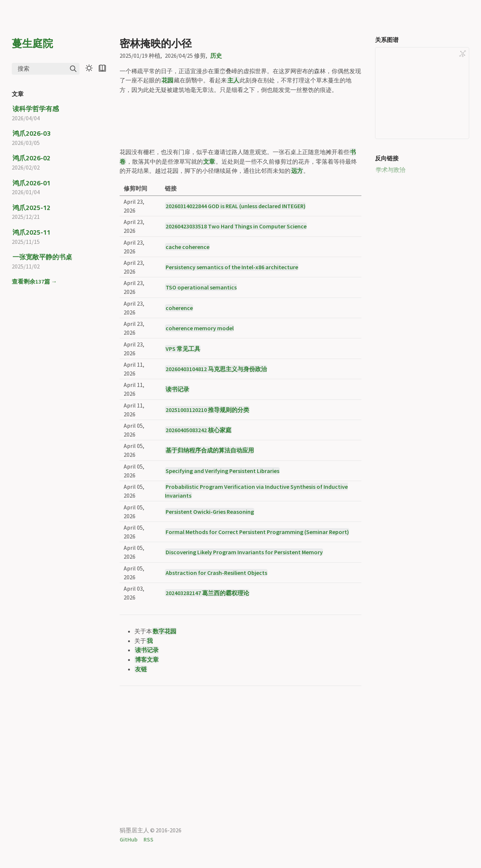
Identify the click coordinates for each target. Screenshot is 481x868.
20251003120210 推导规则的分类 (207, 471)
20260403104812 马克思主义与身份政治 (216, 430)
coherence (179, 369)
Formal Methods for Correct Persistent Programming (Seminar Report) (257, 593)
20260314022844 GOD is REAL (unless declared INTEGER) (236, 267)
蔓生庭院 (32, 43)
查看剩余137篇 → (34, 281)
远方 (297, 232)
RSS (148, 839)
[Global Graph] (463, 54)
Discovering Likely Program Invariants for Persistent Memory (244, 614)
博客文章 (147, 721)
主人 (233, 80)
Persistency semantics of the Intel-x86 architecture (232, 329)
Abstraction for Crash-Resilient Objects (216, 634)
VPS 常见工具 (183, 410)
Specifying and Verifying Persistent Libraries (222, 532)
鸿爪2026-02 (31, 158)
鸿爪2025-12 (31, 208)
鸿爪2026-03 (31, 133)
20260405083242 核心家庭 (199, 492)
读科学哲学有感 (36, 109)
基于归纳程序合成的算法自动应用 (210, 512)
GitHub (129, 839)
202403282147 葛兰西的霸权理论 (207, 655)
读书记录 (177, 451)
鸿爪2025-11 (31, 232)
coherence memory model (200, 390)
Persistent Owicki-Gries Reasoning (210, 573)
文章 (209, 223)
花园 (167, 80)
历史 (216, 56)
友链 (141, 730)
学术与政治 (390, 170)
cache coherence (188, 308)
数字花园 (165, 693)
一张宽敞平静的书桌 (42, 257)
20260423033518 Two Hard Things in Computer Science (236, 288)
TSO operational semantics (201, 349)
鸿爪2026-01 (31, 183)
